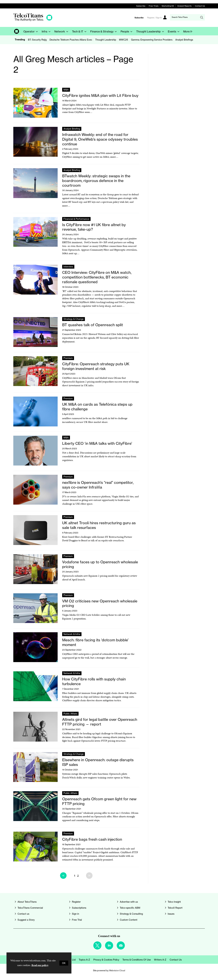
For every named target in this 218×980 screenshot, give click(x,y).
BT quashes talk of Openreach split (93, 325)
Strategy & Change (74, 319)
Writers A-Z (160, 960)
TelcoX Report (175, 908)
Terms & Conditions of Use (137, 960)
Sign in (75, 914)
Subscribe (141, 6)
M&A (66, 90)
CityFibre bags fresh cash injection (92, 839)
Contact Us (200, 6)
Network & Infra (72, 634)
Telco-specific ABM (130, 908)
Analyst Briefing (72, 129)
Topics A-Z (84, 960)
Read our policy (40, 965)
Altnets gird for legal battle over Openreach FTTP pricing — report (100, 722)
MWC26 (124, 40)
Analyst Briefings (184, 40)
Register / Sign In (154, 18)
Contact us (23, 914)
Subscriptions (79, 908)
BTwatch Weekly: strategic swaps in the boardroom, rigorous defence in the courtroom (96, 181)
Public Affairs (70, 714)
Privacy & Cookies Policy (106, 960)
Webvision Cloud (117, 971)
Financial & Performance (76, 219)
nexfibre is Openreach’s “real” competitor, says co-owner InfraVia (98, 485)
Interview (68, 267)
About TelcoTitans (27, 902)
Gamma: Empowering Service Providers (152, 40)
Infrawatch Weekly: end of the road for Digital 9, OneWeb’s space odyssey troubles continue (100, 139)
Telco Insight (174, 902)
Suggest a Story (26, 920)
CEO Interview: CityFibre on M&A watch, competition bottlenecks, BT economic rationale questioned (97, 277)
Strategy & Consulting (131, 914)
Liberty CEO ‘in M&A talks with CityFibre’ (97, 443)
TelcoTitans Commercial (30, 908)
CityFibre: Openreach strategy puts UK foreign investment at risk (96, 366)
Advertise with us (129, 902)
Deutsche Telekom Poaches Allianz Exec (71, 40)
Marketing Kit (168, 6)
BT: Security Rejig (37, 40)
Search (202, 17)
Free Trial (77, 920)
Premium (68, 358)
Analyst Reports (184, 6)
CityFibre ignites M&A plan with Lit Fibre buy (100, 96)
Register (76, 902)
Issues (171, 914)
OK (64, 963)
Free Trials (154, 6)
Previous (63, 876)
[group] (187, 31)
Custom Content (129, 920)
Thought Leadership (106, 40)
